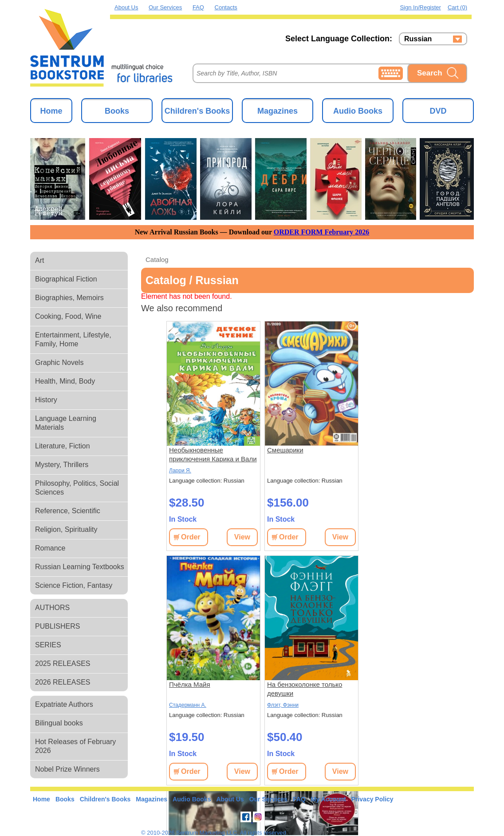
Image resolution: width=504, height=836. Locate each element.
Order (191, 537)
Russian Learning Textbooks (80, 567)
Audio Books (358, 111)
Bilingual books (59, 723)
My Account (329, 799)
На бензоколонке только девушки (305, 689)
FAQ (198, 7)
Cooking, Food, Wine (68, 316)
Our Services (165, 7)
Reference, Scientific (68, 511)
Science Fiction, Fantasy (74, 585)
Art (39, 260)
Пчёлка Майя (190, 684)
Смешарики (285, 450)
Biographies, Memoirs (69, 298)
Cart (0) (457, 7)
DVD (438, 111)
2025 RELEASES (63, 664)
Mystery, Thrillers (62, 465)
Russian (418, 39)
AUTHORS (52, 608)
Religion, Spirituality (66, 529)
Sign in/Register (420, 7)
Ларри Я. (180, 471)
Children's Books (197, 111)
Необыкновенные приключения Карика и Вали (213, 454)
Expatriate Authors (64, 704)
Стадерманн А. (188, 705)
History (46, 400)
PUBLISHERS (57, 626)
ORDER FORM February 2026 (322, 232)
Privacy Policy (372, 799)
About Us (126, 7)
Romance (50, 548)
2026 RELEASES (63, 682)
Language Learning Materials (66, 423)
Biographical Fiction (66, 279)
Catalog (157, 260)
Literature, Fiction (63, 446)
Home (51, 111)
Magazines (278, 111)
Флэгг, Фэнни (283, 705)
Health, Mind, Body (65, 381)
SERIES (48, 645)
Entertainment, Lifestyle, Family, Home (73, 339)
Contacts (226, 7)
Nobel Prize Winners (67, 769)
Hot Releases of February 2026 (75, 746)
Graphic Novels (59, 363)
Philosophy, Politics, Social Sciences (77, 488)
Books (117, 111)
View (242, 537)
